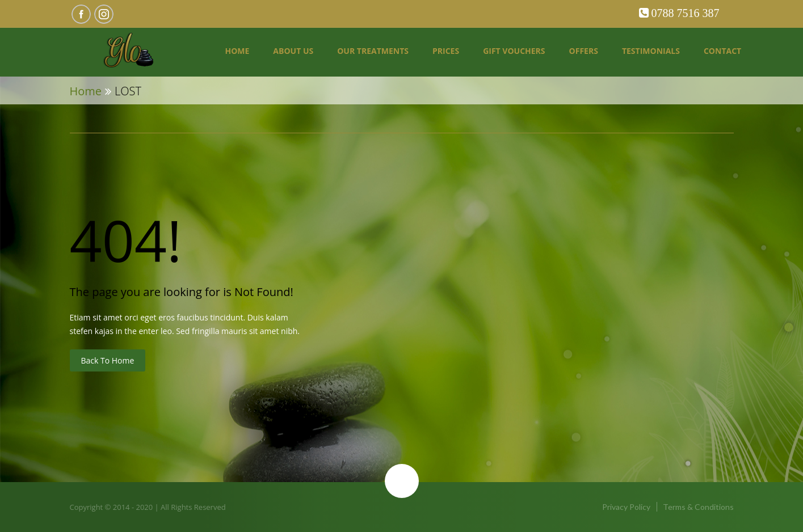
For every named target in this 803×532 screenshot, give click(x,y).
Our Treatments (373, 51)
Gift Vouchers (514, 51)
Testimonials (651, 51)
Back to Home (108, 360)
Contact (722, 51)
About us (293, 51)
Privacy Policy (626, 507)
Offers (584, 51)
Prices (446, 51)
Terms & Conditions (698, 507)
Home (237, 51)
